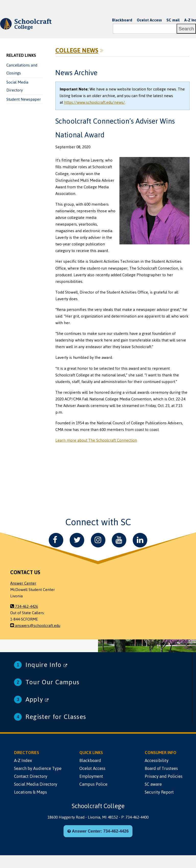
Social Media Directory (17, 86)
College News (77, 50)
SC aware (153, 784)
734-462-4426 (24, 607)
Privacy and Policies (164, 776)
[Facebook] (56, 540)
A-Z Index (23, 760)
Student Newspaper (24, 99)
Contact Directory (31, 776)
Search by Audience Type (38, 768)
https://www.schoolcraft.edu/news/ (94, 102)
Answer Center (23, 583)
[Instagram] (98, 540)
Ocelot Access (149, 20)
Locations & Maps (30, 792)
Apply (37, 699)
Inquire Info (46, 665)
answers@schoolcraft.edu (35, 626)
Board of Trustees (161, 768)
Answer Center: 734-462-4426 (98, 831)
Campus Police (93, 784)
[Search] (145, 29)
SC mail (173, 20)
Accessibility (157, 760)
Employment (91, 776)
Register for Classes (56, 717)
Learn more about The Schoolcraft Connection (96, 440)
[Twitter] (77, 540)
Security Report (159, 792)
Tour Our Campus (52, 682)
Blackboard (122, 20)
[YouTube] (119, 540)
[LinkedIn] (140, 540)
